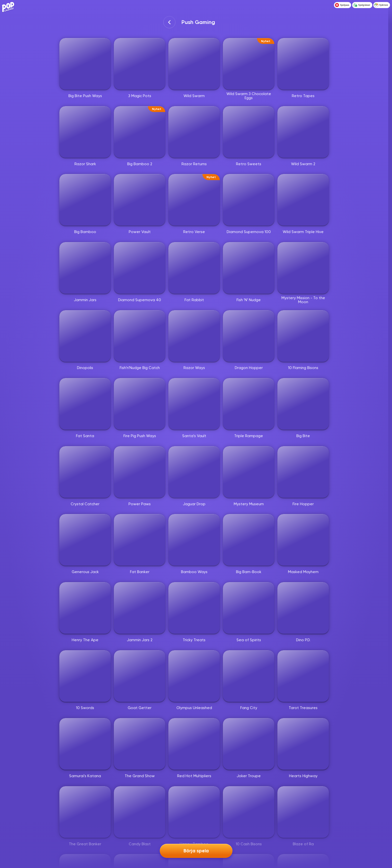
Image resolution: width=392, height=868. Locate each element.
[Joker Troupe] (249, 744)
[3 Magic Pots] (140, 64)
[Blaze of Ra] (303, 812)
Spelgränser (362, 5)
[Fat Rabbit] (194, 268)
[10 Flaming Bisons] (303, 336)
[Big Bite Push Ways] (85, 64)
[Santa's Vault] (194, 404)
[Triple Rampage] (249, 404)
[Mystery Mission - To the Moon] (303, 268)
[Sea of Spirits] (249, 608)
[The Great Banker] (85, 812)
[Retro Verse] (194, 200)
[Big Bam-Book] (249, 540)
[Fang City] (249, 676)
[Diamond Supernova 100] (249, 200)
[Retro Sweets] (249, 132)
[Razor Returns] (194, 132)
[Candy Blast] (140, 812)
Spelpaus (342, 5)
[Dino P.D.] (303, 608)
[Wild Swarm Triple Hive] (303, 200)
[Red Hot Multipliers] (194, 744)
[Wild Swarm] (194, 64)
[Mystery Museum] (249, 472)
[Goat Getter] (140, 676)
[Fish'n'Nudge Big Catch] (140, 336)
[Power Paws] (140, 472)
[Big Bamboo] (85, 200)
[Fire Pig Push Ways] (140, 404)
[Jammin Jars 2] (140, 608)
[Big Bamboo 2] (140, 132)
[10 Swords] (85, 676)
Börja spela (196, 851)
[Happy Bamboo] (194, 812)
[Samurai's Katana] (85, 744)
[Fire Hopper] (303, 472)
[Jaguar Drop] (194, 472)
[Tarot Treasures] (303, 676)
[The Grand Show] (140, 744)
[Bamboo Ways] (194, 540)
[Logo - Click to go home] (9, 7)
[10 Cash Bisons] (249, 812)
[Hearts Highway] (303, 744)
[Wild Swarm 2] (303, 132)
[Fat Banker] (140, 540)
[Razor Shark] (85, 132)
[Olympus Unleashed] (194, 676)
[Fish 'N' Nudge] (249, 268)
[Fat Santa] (85, 404)
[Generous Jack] (85, 540)
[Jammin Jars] (85, 268)
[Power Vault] (140, 200)
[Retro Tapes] (303, 64)
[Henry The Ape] (85, 608)
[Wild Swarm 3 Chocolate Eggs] (249, 64)
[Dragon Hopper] (249, 336)
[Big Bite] (303, 404)
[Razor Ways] (194, 336)
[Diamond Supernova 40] (140, 268)
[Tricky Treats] (194, 608)
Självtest (381, 5)
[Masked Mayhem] (303, 540)
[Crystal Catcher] (85, 472)
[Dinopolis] (85, 336)
